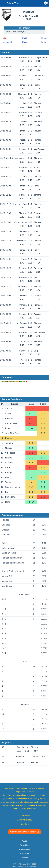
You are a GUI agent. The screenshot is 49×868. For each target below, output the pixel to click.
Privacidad (24, 845)
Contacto (24, 858)
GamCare (25, 824)
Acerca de (24, 853)
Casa (24, 38)
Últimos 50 (7, 42)
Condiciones (24, 849)
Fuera (44, 38)
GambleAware (24, 816)
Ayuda (24, 841)
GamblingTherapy (24, 820)
